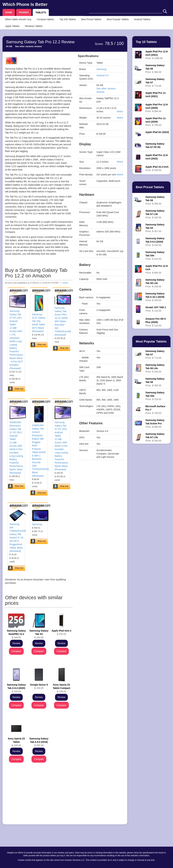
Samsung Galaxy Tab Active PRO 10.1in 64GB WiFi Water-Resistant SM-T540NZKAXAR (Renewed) (63, 321)
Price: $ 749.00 (155, 410)
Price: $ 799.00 (156, 122)
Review (16, 643)
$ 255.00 (62, 632)
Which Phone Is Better (25, 4)
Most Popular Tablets (118, 19)
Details (65, 283)
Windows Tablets (34, 26)
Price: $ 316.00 (155, 256)
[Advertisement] (39, 798)
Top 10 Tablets (146, 42)
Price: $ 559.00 (157, 168)
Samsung (37, 524)
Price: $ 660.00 (157, 269)
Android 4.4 (102, 75)
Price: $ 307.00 (155, 228)
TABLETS (41, 12)
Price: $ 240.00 (155, 242)
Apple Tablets (12, 26)
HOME (9, 12)
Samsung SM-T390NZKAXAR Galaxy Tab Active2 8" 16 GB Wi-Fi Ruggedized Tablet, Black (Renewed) (18, 538)
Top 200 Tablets (68, 19)
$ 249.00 (16, 634)
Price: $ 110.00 (155, 322)
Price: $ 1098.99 (157, 55)
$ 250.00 (39, 742)
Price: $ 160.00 (155, 214)
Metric (120, 111)
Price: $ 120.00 (156, 309)
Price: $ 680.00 (155, 423)
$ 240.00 (39, 634)
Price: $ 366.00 (155, 69)
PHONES (24, 12)
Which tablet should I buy (18, 19)
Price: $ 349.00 (155, 283)
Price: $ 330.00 (155, 297)
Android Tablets (142, 19)
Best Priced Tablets (91, 19)
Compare (16, 651)
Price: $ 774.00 (155, 82)
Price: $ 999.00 (157, 108)
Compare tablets (45, 19)
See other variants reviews (29, 46)
